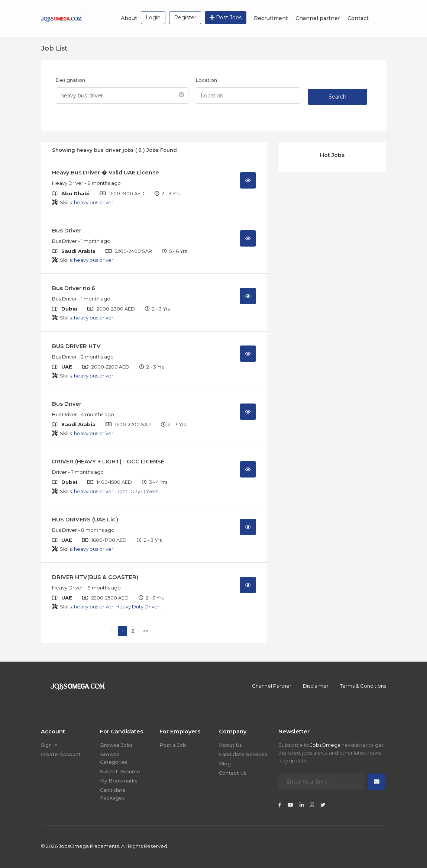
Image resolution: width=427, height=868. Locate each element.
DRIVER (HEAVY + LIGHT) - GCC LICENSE (108, 462)
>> (146, 631)
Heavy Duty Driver (138, 607)
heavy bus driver (94, 202)
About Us (230, 745)
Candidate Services (243, 754)
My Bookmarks (119, 781)
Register (185, 17)
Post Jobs (226, 17)
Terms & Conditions (363, 686)
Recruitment (271, 18)
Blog (225, 763)
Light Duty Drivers (137, 491)
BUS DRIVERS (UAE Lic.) (85, 520)
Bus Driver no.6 (74, 288)
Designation (70, 80)
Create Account (61, 754)
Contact (358, 18)
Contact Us (233, 773)
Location (206, 80)
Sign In (49, 745)
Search (337, 97)
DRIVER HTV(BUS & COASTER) (95, 577)
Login (153, 17)
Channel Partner (272, 686)
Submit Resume (120, 771)
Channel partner (318, 18)
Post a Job (173, 745)
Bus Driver (67, 231)
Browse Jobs (116, 745)
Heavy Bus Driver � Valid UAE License (106, 173)
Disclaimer (316, 686)
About (129, 18)
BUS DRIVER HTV (76, 346)
